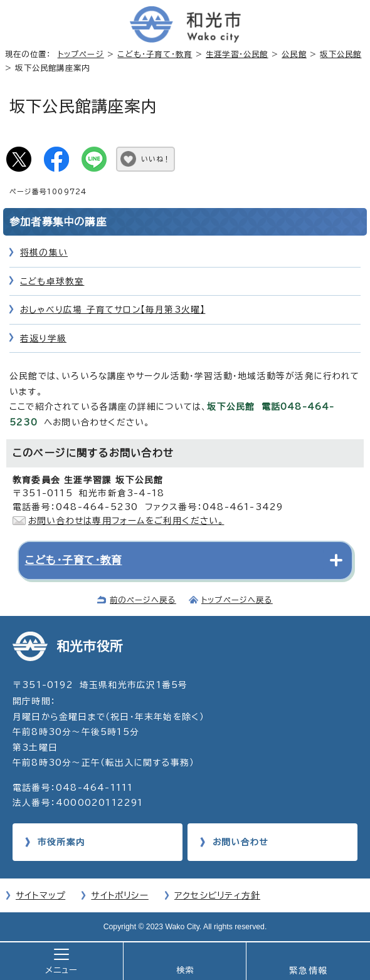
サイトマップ (40, 895)
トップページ (81, 54)
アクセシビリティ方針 (217, 895)
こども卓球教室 (52, 281)
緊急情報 (308, 971)
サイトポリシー (119, 895)
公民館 (294, 54)
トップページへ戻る (237, 600)
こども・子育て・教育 (155, 54)
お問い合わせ (240, 842)
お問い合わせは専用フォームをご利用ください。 (126, 521)
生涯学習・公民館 (237, 54)
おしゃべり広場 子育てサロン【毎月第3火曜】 (113, 310)
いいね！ (156, 159)
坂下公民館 (341, 54)
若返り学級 (43, 338)
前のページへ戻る (143, 600)
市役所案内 (61, 842)
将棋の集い (44, 253)
